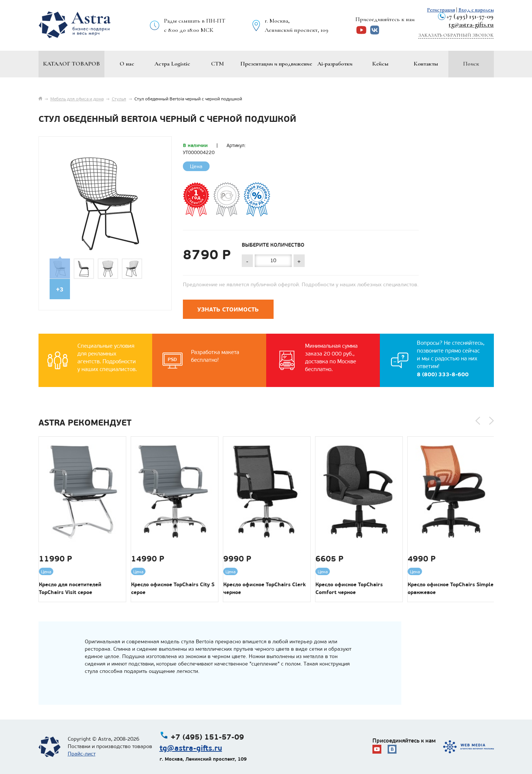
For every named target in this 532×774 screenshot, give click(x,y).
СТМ (218, 64)
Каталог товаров (71, 64)
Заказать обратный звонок (456, 35)
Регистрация (441, 10)
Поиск (471, 64)
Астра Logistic (172, 64)
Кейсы (380, 64)
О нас (127, 64)
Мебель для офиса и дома (77, 99)
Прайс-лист (82, 754)
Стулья (119, 99)
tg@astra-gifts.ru (471, 24)
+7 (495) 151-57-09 (470, 16)
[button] (478, 421)
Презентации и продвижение (276, 64)
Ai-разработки (335, 64)
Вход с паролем (476, 10)
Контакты (426, 64)
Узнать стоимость (228, 309)
